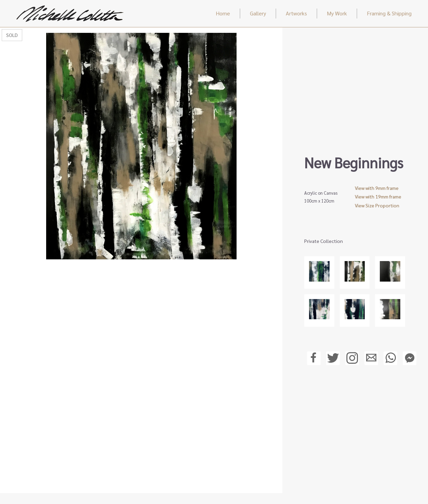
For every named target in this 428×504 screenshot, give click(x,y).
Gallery (258, 13)
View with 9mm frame (377, 188)
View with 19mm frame (378, 196)
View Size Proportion (377, 205)
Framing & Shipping (389, 13)
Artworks (296, 13)
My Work (337, 13)
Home (223, 13)
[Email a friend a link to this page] (371, 361)
